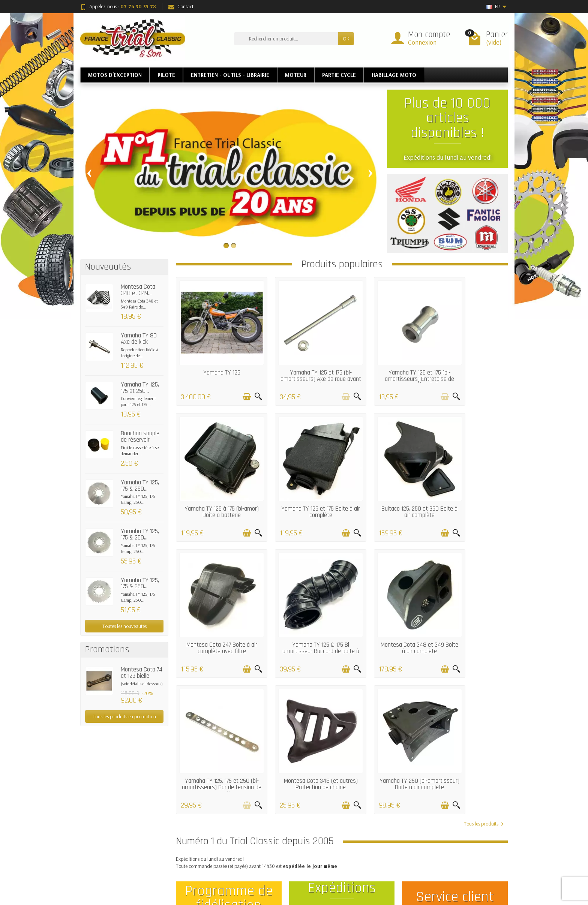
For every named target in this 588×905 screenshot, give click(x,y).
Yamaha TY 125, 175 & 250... (140, 486)
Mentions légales (381, 837)
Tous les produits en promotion (124, 716)
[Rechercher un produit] (286, 39)
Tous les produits (484, 645)
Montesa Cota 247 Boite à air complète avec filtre (384, 483)
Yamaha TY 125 (215, 358)
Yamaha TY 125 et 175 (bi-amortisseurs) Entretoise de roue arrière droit (384, 365)
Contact (181, 6)
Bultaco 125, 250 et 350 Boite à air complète (299, 483)
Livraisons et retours (213, 837)
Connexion (422, 42)
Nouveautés (290, 837)
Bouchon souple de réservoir (140, 437)
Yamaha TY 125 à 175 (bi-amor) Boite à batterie (469, 362)
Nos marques (292, 856)
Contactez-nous (380, 847)
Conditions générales (214, 866)
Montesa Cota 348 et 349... (138, 290)
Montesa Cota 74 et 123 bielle (142, 673)
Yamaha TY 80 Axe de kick (139, 339)
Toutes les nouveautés (124, 626)
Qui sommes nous (382, 856)
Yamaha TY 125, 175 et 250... (140, 388)
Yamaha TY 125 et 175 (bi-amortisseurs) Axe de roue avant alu (299, 365)
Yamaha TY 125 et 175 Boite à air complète (214, 483)
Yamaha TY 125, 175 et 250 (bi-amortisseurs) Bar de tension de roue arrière (299, 609)
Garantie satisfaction (214, 847)
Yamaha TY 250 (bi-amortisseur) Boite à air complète (469, 609)
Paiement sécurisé (210, 856)
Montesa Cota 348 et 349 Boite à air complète (215, 606)
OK (346, 39)
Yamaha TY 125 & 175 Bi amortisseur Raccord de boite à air (469, 487)
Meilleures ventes (295, 847)
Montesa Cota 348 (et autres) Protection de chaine (384, 609)
